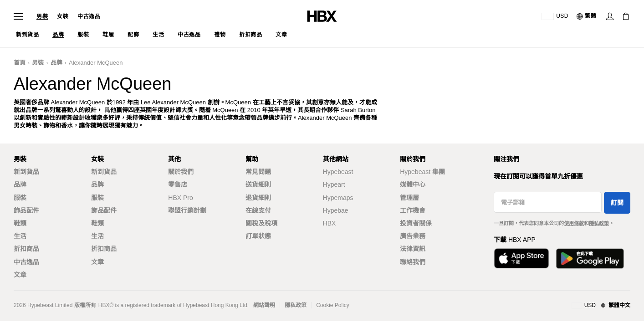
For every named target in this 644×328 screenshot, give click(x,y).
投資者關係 (416, 223)
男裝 (42, 16)
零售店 (178, 184)
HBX (330, 223)
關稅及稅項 (261, 223)
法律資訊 (413, 249)
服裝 (20, 198)
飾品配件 (26, 210)
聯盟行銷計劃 (187, 210)
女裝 (63, 16)
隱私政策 (599, 223)
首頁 (20, 63)
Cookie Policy (333, 305)
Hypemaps (338, 198)
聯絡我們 (413, 262)
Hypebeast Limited (50, 305)
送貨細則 (258, 184)
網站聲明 (264, 305)
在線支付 (258, 210)
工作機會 (413, 210)
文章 (20, 275)
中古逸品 (89, 16)
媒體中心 (413, 184)
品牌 (56, 63)
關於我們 (181, 172)
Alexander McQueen (96, 63)
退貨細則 (258, 198)
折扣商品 (26, 249)
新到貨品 (26, 172)
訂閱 (617, 203)
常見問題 (258, 172)
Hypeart (334, 184)
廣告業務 (413, 236)
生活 (20, 236)
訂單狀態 (258, 236)
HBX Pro (180, 198)
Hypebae (336, 210)
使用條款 (574, 223)
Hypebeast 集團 (422, 172)
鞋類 (20, 223)
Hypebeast (338, 172)
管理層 (409, 198)
